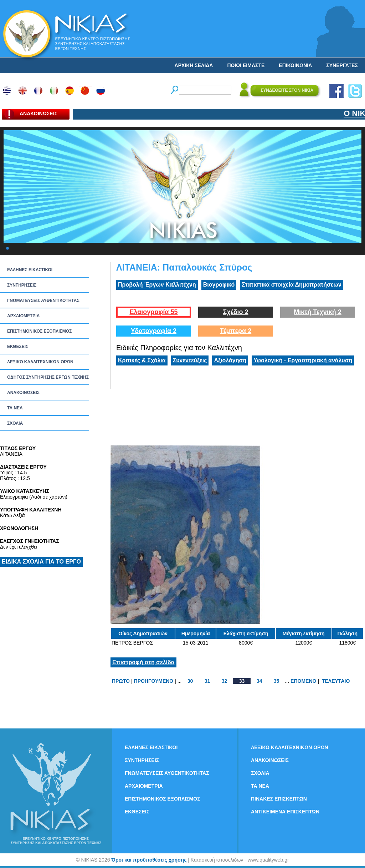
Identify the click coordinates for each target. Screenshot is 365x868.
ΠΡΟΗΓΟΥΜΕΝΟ (154, 681)
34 (259, 681)
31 (207, 681)
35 (277, 681)
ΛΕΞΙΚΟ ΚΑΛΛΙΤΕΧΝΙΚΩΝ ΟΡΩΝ (40, 362)
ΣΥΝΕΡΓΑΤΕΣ (342, 65)
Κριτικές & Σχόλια (142, 360)
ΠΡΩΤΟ (121, 681)
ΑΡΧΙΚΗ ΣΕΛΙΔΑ (194, 65)
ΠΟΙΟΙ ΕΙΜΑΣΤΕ (246, 65)
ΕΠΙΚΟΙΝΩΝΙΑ (295, 65)
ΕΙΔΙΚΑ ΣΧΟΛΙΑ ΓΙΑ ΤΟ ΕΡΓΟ (41, 562)
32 (225, 681)
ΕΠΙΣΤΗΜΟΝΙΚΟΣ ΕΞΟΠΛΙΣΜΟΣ (39, 331)
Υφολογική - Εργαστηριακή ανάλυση (303, 360)
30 (190, 681)
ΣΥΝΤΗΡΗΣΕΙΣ (22, 285)
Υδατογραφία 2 (154, 331)
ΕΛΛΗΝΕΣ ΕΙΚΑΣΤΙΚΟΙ (30, 270)
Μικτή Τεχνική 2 (318, 312)
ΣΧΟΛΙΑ (15, 423)
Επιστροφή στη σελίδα (143, 662)
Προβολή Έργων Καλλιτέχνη (157, 285)
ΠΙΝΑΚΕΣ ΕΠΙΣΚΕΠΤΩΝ (279, 799)
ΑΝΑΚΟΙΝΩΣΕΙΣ (23, 393)
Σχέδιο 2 (235, 312)
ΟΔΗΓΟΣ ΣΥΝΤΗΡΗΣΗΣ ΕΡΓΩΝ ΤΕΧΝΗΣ (48, 377)
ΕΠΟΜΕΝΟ (303, 681)
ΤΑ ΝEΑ (15, 408)
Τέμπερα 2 (236, 331)
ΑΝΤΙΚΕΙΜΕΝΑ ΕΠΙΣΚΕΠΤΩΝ (285, 812)
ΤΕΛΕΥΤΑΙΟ (336, 681)
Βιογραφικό (219, 285)
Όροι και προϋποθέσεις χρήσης (149, 860)
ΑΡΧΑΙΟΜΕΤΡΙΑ (23, 316)
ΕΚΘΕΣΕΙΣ (18, 347)
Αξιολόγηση (230, 360)
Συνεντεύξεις (190, 360)
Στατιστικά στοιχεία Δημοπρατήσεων (292, 285)
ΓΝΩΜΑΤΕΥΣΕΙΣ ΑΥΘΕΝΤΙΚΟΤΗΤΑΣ (43, 301)
